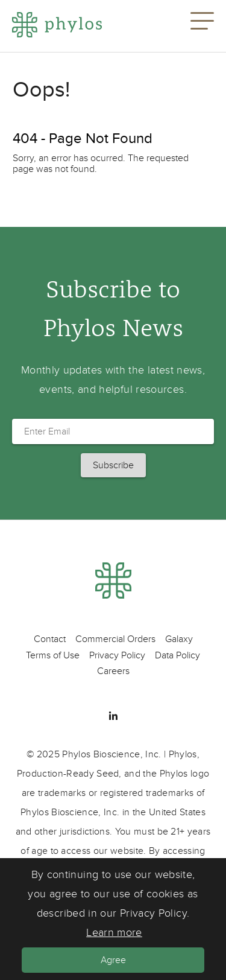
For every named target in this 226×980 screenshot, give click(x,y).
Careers (113, 671)
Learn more (114, 933)
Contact (50, 639)
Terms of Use (53, 655)
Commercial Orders (115, 639)
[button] (202, 26)
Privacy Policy (117, 655)
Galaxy (179, 639)
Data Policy (177, 655)
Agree (113, 960)
